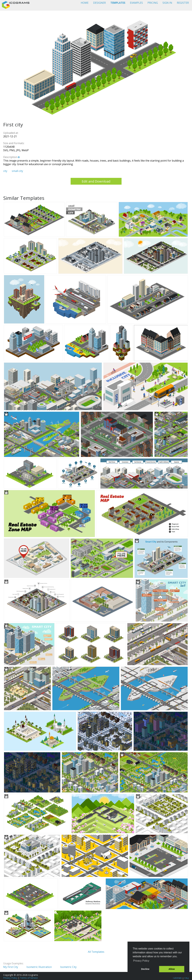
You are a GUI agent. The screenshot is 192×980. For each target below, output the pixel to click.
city (5, 171)
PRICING (153, 3)
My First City (11, 967)
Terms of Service (29, 978)
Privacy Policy (10, 978)
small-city (17, 171)
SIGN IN (167, 3)
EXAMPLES (136, 3)
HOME (85, 3)
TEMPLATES (118, 3)
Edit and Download (96, 181)
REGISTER (183, 3)
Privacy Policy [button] (141, 961)
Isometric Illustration (39, 967)
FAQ (187, 978)
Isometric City (68, 967)
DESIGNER (99, 3)
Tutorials (177, 978)
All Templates (96, 952)
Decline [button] (145, 969)
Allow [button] (172, 969)
